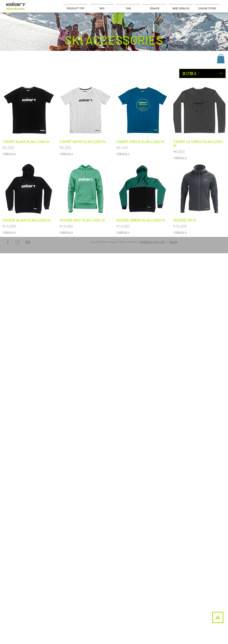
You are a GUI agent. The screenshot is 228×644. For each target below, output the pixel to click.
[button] (221, 59)
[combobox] (202, 73)
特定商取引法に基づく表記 (152, 242)
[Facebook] (8, 242)
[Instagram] (18, 242)
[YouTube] (28, 242)
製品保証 (174, 242)
